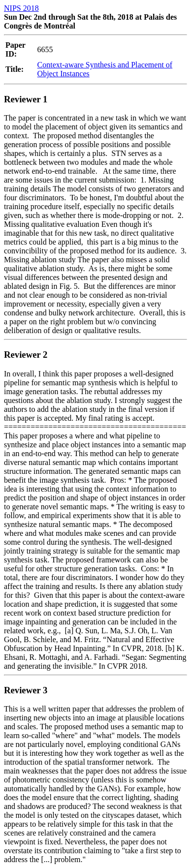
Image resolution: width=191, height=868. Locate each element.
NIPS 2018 (21, 8)
